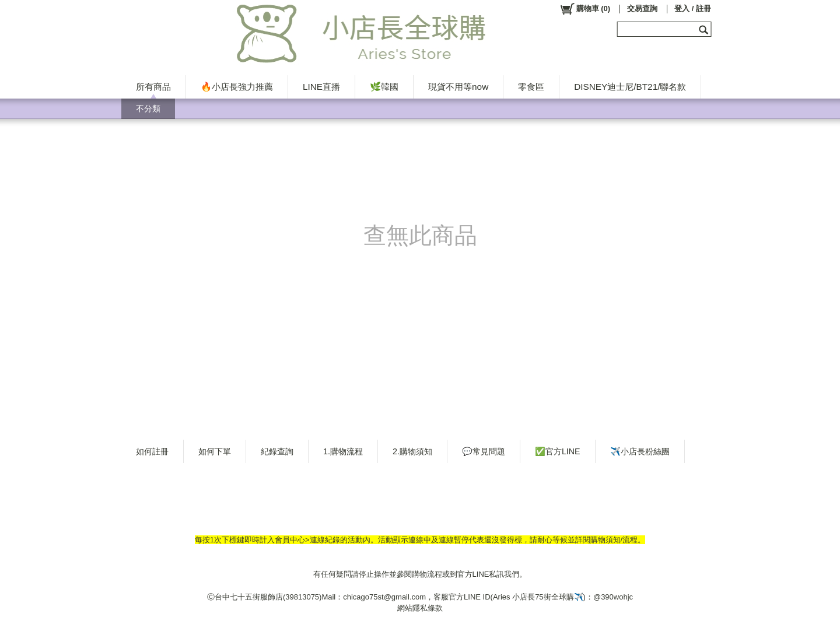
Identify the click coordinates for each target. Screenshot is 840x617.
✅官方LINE (558, 451)
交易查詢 (642, 8)
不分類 (148, 108)
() (585, 9)
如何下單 (215, 451)
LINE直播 (321, 87)
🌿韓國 (384, 87)
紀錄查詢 (277, 451)
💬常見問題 (484, 451)
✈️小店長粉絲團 (640, 451)
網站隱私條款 (420, 608)
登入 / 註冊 (693, 8)
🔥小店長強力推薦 (237, 87)
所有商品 (153, 87)
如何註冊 (152, 451)
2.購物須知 (412, 451)
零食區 (531, 87)
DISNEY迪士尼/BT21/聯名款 (630, 87)
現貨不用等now (458, 87)
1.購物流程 (343, 451)
